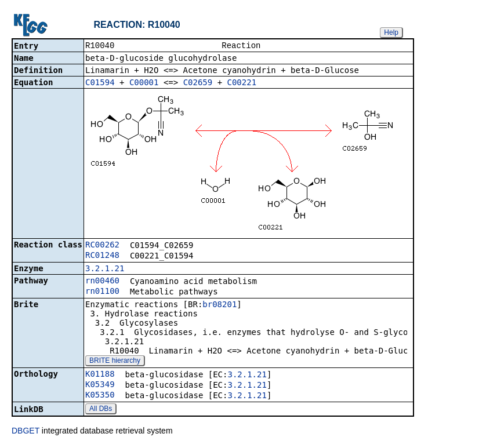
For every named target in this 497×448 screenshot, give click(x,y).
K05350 (100, 396)
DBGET (26, 432)
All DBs (101, 410)
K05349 (100, 385)
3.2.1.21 (105, 269)
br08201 (220, 305)
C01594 (100, 83)
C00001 (144, 83)
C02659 (198, 83)
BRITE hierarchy (115, 362)
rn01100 (102, 292)
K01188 (100, 375)
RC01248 (102, 256)
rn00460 (102, 282)
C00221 (242, 83)
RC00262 (102, 246)
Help (391, 32)
